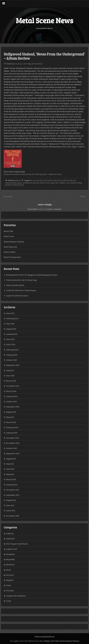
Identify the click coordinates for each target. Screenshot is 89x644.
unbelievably (76, 183)
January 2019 (12, 334)
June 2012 (10, 469)
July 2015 (10, 370)
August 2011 (11, 500)
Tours (9, 585)
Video (9, 601)
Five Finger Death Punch (17, 544)
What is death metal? (15, 285)
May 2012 (10, 474)
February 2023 (12, 318)
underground (18, 185)
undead (8, 185)
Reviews (10, 575)
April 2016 (11, 344)
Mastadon (10, 554)
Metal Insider (10, 252)
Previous (8, 196)
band (49, 180)
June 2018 (10, 339)
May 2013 (10, 417)
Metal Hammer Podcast (14, 242)
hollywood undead (31, 183)
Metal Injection (10, 247)
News (18, 180)
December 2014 (13, 386)
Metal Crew (9, 236)
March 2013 (11, 422)
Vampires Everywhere (16, 596)
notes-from (44, 183)
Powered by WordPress (45, 637)
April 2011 (11, 511)
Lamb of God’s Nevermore (17, 296)
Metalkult (38, 64)
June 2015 (10, 376)
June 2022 (10, 324)
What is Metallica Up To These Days (21, 280)
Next (83, 196)
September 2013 (13, 407)
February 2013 (12, 427)
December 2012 (13, 438)
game (20, 183)
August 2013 (11, 412)
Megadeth (10, 559)
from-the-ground (60, 180)
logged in (42, 209)
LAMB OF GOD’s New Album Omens (21, 290)
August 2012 (11, 459)
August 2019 (11, 329)
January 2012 (12, 485)
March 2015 (11, 381)
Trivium (10, 591)
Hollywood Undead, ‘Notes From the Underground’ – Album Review (33, 174)
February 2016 (12, 350)
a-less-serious (37, 180)
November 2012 (13, 443)
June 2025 (10, 313)
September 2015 (13, 365)
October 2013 (11, 402)
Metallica (10, 565)
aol (45, 180)
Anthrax (10, 533)
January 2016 (12, 355)
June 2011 (10, 505)
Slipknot (10, 580)
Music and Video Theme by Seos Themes (62, 641)
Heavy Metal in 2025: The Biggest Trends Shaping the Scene (32, 275)
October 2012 (11, 448)
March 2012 (11, 479)
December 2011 (13, 490)
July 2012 (10, 464)
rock (68, 183)
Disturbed (10, 539)
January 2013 (12, 433)
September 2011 (13, 495)
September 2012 (13, 454)
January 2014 (12, 396)
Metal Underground (12, 257)
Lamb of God (11, 549)
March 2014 (11, 391)
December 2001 (13, 516)
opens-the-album (57, 183)
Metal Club (8, 231)
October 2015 (11, 360)
